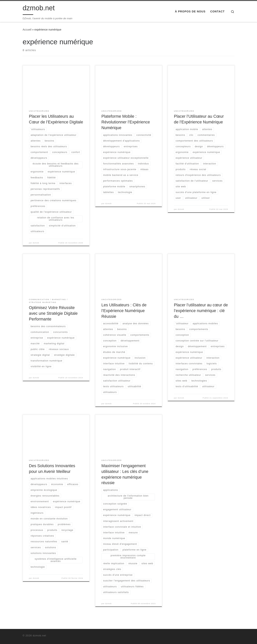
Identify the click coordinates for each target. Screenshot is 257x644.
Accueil (27, 30)
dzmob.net (39, 636)
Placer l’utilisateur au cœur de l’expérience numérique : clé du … (201, 311)
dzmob (36, 243)
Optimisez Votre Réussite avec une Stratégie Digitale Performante (53, 313)
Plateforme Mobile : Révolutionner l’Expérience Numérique (126, 122)
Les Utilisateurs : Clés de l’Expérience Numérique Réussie (124, 311)
